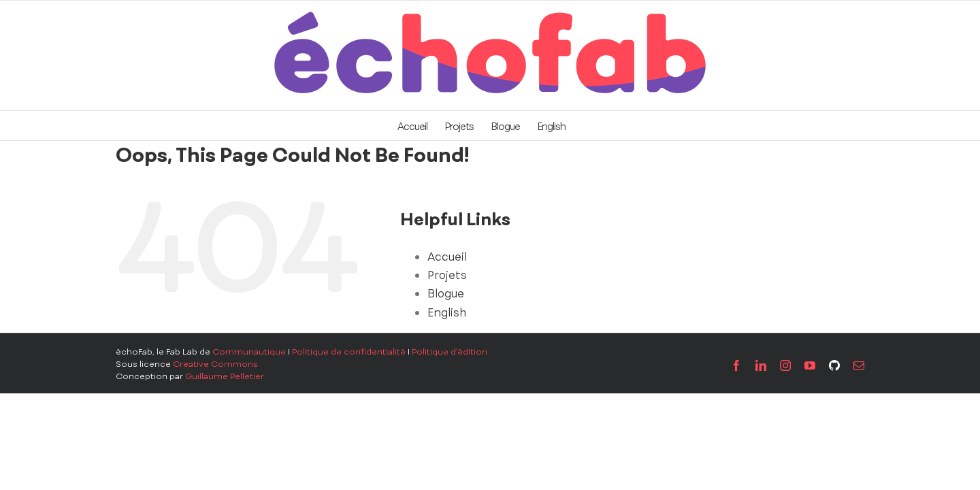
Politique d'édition (450, 352)
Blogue (446, 293)
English (447, 312)
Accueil (447, 257)
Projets (447, 275)
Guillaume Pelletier (225, 376)
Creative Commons (215, 364)
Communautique (249, 352)
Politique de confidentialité (349, 352)
